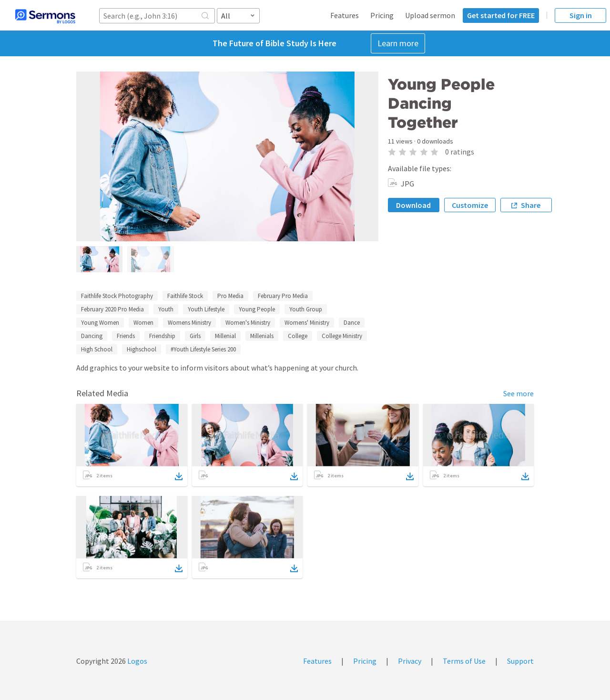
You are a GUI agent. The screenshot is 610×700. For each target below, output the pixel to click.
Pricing (382, 15)
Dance (352, 323)
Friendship (162, 336)
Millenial (225, 336)
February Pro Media (283, 296)
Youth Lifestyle (206, 309)
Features (345, 15)
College (298, 336)
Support (520, 661)
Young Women (100, 323)
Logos (137, 661)
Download (413, 205)
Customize (470, 205)
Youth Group (306, 309)
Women (143, 323)
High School (97, 349)
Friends (126, 336)
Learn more (398, 43)
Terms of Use (464, 661)
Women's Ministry (248, 323)
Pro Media (230, 296)
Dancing (92, 336)
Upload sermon (430, 15)
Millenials (262, 336)
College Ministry (342, 336)
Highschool (142, 349)
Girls (195, 336)
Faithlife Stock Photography (117, 296)
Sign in (581, 15)
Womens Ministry (189, 323)
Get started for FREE (501, 15)
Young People (257, 309)
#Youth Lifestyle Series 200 (203, 349)
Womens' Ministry (307, 323)
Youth (166, 309)
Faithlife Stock (185, 296)
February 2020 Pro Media (112, 309)
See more (518, 393)
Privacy (410, 661)
